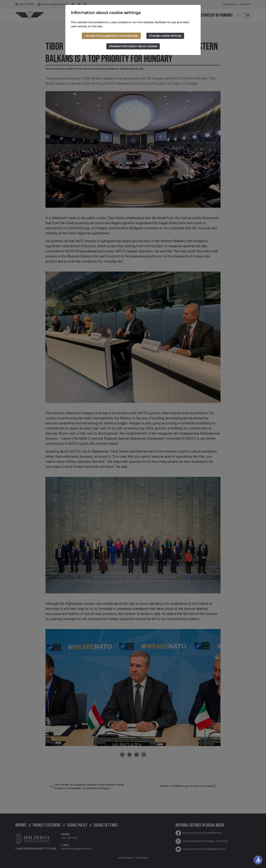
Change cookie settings (165, 36)
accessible (258, 860)
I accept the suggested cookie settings (111, 36)
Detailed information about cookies (133, 46)
